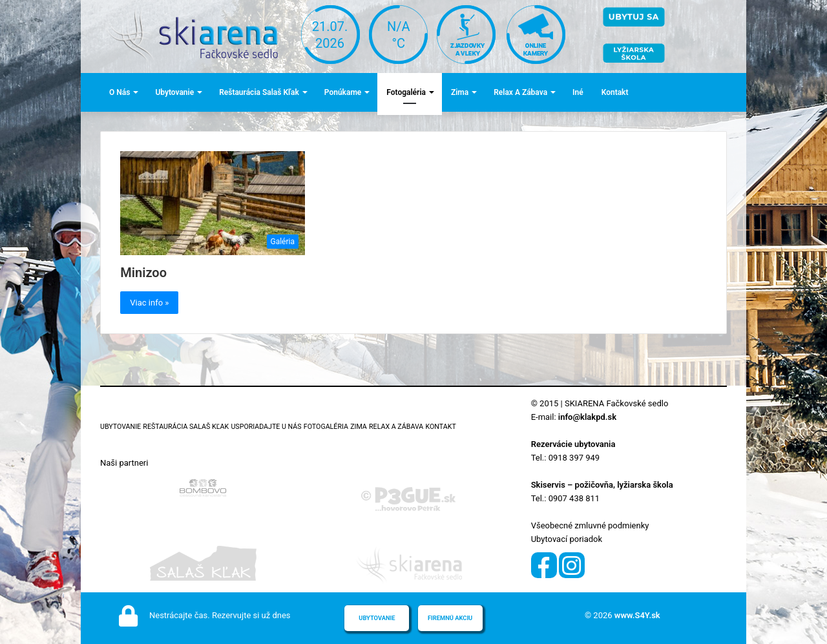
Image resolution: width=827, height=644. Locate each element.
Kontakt (615, 92)
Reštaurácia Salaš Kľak (259, 92)
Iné (578, 92)
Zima (460, 92)
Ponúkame (343, 92)
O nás (120, 92)
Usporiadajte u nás (266, 427)
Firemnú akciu (450, 618)
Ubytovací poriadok (567, 539)
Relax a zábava (520, 92)
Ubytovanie (174, 92)
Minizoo (143, 273)
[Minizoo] (213, 203)
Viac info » (149, 303)
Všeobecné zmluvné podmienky (590, 525)
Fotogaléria (406, 92)
